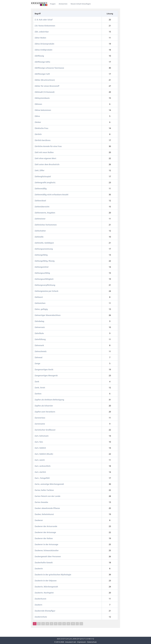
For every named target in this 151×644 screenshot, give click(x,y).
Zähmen (39, 104)
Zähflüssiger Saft (43, 74)
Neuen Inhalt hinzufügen (81, 4)
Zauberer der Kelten (44, 538)
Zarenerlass (40, 418)
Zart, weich (40, 460)
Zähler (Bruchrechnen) (45, 80)
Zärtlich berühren (43, 140)
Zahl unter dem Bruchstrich (47, 164)
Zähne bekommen (43, 110)
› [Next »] (77, 624)
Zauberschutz (41, 617)
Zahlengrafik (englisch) (45, 182)
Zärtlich (38, 134)
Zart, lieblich (41, 448)
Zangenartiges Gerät (44, 369)
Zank (37, 382)
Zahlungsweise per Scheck (47, 291)
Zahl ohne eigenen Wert (46, 158)
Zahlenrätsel (41, 201)
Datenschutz (92, 642)
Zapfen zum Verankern (45, 412)
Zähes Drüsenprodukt (45, 44)
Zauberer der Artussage (46, 532)
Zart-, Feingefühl (42, 478)
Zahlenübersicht (42, 207)
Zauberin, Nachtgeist (44, 593)
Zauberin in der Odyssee (46, 581)
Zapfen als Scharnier (44, 406)
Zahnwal (39, 357)
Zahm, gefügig (41, 309)
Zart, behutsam (42, 436)
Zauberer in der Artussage (47, 544)
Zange (38, 363)
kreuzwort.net (71, 642)
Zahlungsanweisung (44, 249)
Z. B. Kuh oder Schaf (44, 20)
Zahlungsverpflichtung (45, 285)
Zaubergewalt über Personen (48, 556)
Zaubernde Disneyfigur (45, 611)
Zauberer (39, 520)
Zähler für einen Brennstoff (47, 86)
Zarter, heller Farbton (44, 490)
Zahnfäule (39, 333)
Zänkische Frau (42, 128)
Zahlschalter (41, 231)
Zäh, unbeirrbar (42, 32)
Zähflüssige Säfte (43, 62)
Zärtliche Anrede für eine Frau (48, 146)
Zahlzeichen (40, 303)
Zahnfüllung (40, 339)
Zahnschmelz (41, 351)
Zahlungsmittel (42, 267)
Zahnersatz (40, 327)
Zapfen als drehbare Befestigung (50, 400)
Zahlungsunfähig (43, 273)
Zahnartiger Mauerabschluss (48, 315)
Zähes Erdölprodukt (44, 50)
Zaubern (39, 605)
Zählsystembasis (42, 98)
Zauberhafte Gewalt (44, 562)
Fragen (53, 4)
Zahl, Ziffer (40, 170)
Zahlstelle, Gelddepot (44, 243)
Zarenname (40, 424)
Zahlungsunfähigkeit (44, 279)
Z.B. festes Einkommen (45, 26)
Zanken (38, 394)
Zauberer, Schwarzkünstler (47, 550)
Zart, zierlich (41, 472)
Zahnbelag (40, 321)
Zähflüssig (40, 56)
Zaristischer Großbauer (45, 430)
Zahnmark (40, 345)
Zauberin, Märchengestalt (47, 587)
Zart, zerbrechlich (43, 466)
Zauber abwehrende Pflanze (48, 508)
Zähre (37, 116)
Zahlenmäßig (41, 188)
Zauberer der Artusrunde (46, 526)
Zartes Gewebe (42, 502)
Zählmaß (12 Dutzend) (45, 92)
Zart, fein (39, 442)
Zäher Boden (41, 38)
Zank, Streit (40, 388)
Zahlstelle (39, 237)
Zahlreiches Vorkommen (46, 225)
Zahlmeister (40, 219)
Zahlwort (39, 297)
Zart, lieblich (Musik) (44, 454)
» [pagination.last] (81, 624)
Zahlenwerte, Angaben (45, 213)
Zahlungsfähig (41, 255)
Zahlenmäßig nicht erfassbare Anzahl (52, 195)
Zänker (38, 122)
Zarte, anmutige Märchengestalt (50, 484)
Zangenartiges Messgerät (46, 375)
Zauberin (39, 569)
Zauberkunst (41, 599)
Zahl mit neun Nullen (44, 152)
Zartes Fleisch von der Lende (48, 496)
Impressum (82, 642)
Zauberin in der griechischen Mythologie (53, 575)
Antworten (63, 4)
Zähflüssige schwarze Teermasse (50, 68)
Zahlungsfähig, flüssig (45, 261)
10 (73, 624)
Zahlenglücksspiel (43, 176)
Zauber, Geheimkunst (44, 514)
